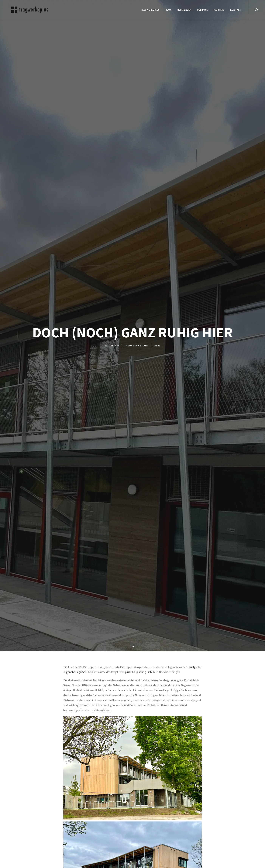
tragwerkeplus (150, 10)
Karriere (219, 10)
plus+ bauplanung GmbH (139, 672)
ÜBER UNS (203, 10)
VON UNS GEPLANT (138, 346)
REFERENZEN (184, 10)
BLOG (169, 10)
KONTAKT (236, 10)
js (159, 346)
